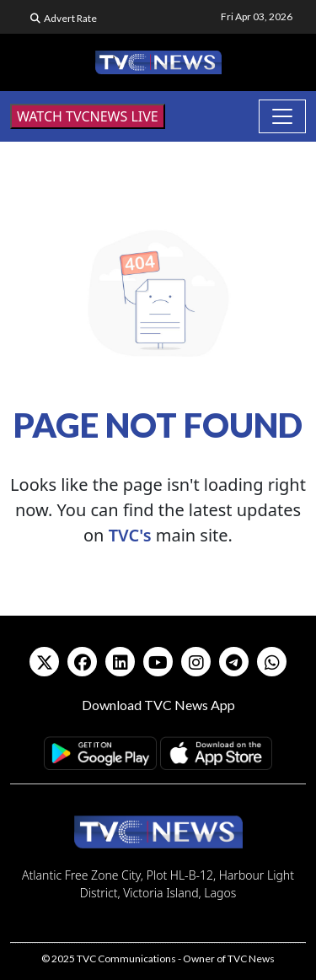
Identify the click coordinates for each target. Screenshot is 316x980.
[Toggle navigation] (282, 116)
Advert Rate (70, 18)
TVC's (130, 535)
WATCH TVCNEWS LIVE (88, 116)
